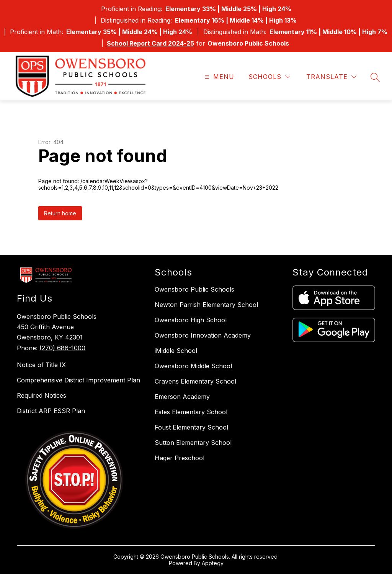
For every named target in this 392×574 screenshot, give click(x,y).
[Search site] (375, 77)
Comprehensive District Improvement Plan (78, 380)
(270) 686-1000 (62, 348)
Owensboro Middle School (193, 366)
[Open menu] (218, 77)
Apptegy (213, 563)
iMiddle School (176, 351)
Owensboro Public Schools (194, 289)
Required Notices (42, 395)
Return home (60, 213)
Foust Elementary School (191, 427)
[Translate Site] (331, 77)
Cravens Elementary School (195, 381)
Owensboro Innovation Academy (203, 335)
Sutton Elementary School (193, 443)
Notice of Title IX (41, 365)
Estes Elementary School (191, 412)
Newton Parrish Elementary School (206, 305)
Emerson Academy (182, 397)
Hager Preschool (180, 458)
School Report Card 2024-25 (150, 43)
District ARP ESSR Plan (51, 411)
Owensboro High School (191, 320)
